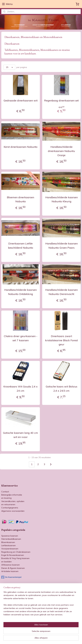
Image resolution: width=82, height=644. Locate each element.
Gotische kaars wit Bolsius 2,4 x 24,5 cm (61, 389)
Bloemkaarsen (8, 542)
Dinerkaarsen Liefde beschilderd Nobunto (21, 246)
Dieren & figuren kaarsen (13, 568)
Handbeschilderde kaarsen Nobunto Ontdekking (20, 292)
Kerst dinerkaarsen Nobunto (21, 147)
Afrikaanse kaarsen (11, 565)
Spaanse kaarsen (10, 536)
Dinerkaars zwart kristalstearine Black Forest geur (61, 340)
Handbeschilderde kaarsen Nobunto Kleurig (61, 199)
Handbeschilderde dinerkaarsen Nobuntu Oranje (61, 151)
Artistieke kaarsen (10, 571)
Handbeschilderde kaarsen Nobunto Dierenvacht (61, 292)
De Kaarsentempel (11, 577)
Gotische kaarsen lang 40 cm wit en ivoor (20, 435)
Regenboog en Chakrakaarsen (16, 552)
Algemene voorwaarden (13, 511)
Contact (5, 492)
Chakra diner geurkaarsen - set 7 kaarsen (21, 338)
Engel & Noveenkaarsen (13, 555)
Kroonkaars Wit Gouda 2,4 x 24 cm (20, 389)
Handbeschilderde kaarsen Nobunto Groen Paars (61, 246)
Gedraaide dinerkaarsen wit (21, 101)
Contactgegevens (10, 508)
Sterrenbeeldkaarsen (11, 539)
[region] (41, 605)
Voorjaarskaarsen (10, 549)
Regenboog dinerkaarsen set (61, 101)
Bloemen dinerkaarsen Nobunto (20, 199)
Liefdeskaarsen (8, 545)
